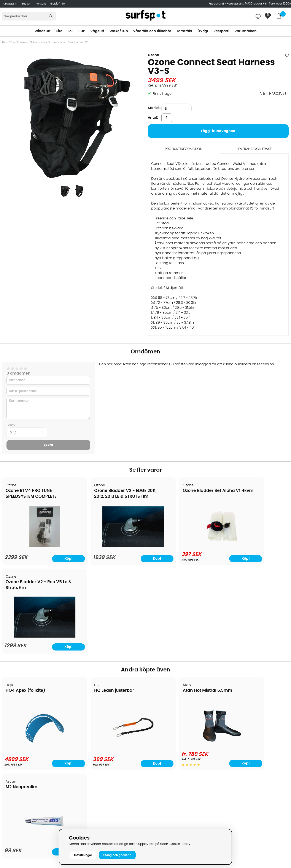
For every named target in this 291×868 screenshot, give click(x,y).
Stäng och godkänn (117, 855)
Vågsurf (97, 31)
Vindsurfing (157, 711)
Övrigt (203, 31)
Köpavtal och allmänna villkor (30, 717)
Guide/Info (58, 4)
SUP (82, 31)
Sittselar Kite (38, 42)
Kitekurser (13, 769)
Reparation (14, 763)
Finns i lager (163, 94)
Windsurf (43, 31)
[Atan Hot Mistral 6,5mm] (182, 657)
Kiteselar (23, 42)
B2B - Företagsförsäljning (26, 750)
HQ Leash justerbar (98, 603)
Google (226, 775)
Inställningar (83, 855)
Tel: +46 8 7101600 (91, 821)
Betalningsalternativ (22, 724)
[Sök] (29, 16)
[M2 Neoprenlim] (254, 660)
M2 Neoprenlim (239, 603)
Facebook (228, 796)
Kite (59, 31)
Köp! (56, 675)
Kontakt (41, 4)
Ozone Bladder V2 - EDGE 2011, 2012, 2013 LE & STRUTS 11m (106, 497)
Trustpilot (227, 818)
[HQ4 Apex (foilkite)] (37, 659)
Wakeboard (158, 730)
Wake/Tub (119, 31)
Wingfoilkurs (15, 782)
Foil (70, 31)
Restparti (221, 31)
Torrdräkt (184, 31)
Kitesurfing (157, 717)
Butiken (26, 4)
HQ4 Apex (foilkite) (26, 603)
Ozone (153, 55)
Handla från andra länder (26, 737)
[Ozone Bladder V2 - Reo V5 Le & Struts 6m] (254, 547)
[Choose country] (258, 17)
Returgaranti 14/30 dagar (244, 4)
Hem (5, 42)
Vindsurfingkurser (19, 776)
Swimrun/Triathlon (163, 750)
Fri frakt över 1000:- (278, 4)
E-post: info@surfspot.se (98, 827)
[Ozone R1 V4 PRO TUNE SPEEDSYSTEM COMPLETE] (37, 547)
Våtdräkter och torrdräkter (170, 743)
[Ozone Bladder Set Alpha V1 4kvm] (182, 545)
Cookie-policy (180, 844)
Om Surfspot (15, 711)
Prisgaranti (217, 4)
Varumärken (246, 31)
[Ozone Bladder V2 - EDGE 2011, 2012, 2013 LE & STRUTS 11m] (109, 547)
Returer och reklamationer (27, 743)
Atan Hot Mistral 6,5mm (176, 603)
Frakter (10, 730)
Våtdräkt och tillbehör (152, 31)
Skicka (278, 744)
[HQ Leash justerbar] (109, 659)
